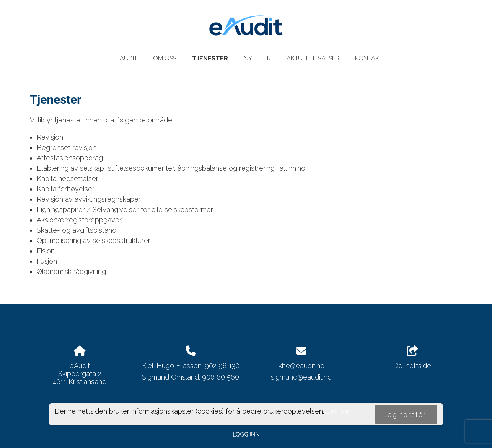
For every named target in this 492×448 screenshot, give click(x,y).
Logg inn (246, 434)
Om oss (165, 58)
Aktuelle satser (313, 58)
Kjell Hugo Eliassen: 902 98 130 (191, 366)
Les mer (339, 411)
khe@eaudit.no (301, 366)
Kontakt (369, 58)
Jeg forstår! (406, 415)
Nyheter (257, 58)
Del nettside (412, 358)
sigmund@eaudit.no (301, 377)
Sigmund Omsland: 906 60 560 (191, 377)
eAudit (127, 58)
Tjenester (210, 58)
